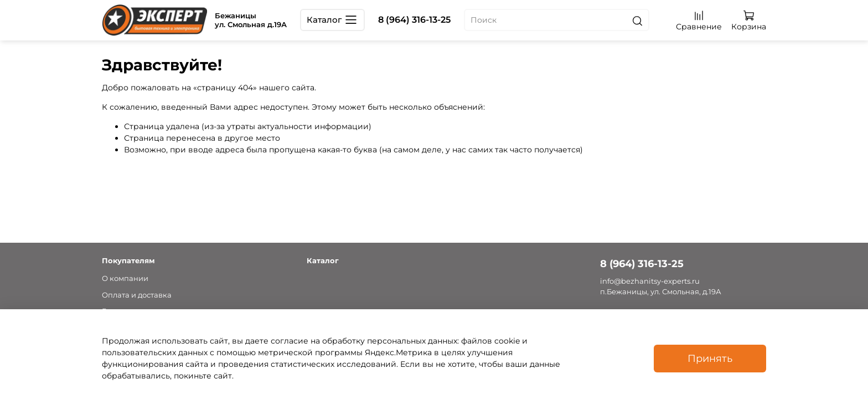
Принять (710, 358)
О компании (125, 278)
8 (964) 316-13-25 (414, 20)
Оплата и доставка (137, 295)
